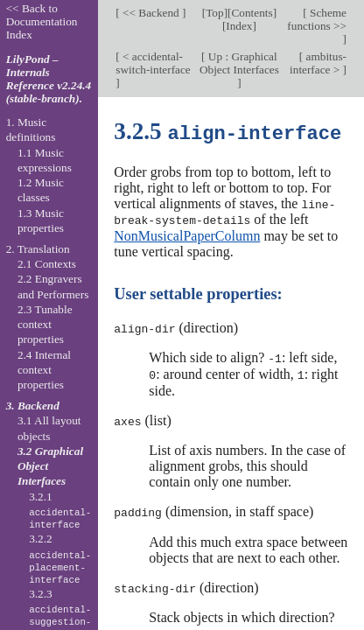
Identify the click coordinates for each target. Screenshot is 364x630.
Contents (252, 13)
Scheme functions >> (317, 19)
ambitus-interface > (318, 63)
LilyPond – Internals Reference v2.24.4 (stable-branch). (49, 79)
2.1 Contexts (47, 264)
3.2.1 (60, 511)
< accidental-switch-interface (153, 63)
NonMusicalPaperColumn (187, 233)
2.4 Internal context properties (44, 370)
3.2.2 (60, 559)
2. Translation (38, 249)
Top (214, 13)
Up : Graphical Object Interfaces (239, 63)
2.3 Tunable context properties (45, 325)
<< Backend (151, 13)
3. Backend (33, 406)
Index (239, 26)
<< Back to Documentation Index (42, 21)
